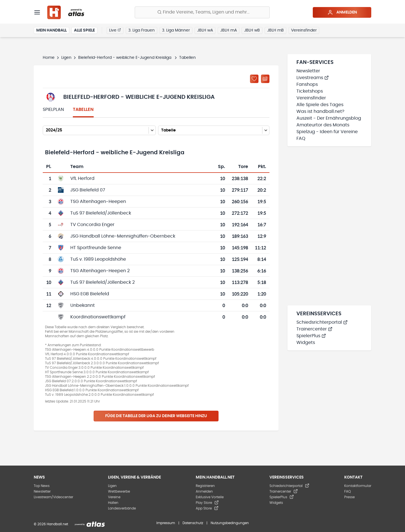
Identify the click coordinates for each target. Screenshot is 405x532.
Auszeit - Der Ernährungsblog (329, 118)
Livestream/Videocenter (53, 497)
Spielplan (53, 109)
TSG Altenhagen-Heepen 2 (100, 271)
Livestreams (313, 78)
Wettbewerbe (119, 491)
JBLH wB (252, 30)
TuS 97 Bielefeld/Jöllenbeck (101, 213)
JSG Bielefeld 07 (88, 190)
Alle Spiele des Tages (320, 105)
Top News (42, 486)
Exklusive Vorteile (210, 497)
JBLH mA (229, 30)
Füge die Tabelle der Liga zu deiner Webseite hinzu (156, 416)
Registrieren (205, 486)
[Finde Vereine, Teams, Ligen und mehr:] (202, 12)
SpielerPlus (311, 336)
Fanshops (307, 84)
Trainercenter (314, 329)
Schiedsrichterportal (322, 322)
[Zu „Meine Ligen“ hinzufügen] (254, 79)
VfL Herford (82, 178)
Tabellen (83, 109)
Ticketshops (310, 91)
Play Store (207, 503)
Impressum (166, 523)
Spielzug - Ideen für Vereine (327, 132)
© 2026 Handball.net (51, 524)
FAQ (301, 138)
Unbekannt (83, 305)
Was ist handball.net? (320, 111)
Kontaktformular (358, 486)
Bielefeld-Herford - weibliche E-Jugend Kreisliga (125, 58)
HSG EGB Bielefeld (90, 294)
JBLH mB (275, 30)
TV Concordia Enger (92, 225)
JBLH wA (205, 30)
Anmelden (342, 12)
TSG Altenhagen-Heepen (98, 202)
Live (115, 30)
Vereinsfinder (304, 30)
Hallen (113, 503)
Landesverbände (122, 508)
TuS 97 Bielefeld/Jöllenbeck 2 (103, 282)
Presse (349, 497)
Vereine (114, 497)
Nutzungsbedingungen (230, 523)
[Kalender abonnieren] (265, 79)
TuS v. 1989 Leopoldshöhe (98, 259)
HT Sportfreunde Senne (96, 248)
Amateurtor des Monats (323, 125)
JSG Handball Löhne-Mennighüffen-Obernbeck (123, 236)
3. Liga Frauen (141, 30)
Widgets (306, 343)
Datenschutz (193, 523)
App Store (207, 508)
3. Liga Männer (176, 30)
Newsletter (308, 71)
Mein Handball (51, 30)
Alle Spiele (84, 30)
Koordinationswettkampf (98, 317)
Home (49, 58)
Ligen (66, 58)
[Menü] (37, 12)
